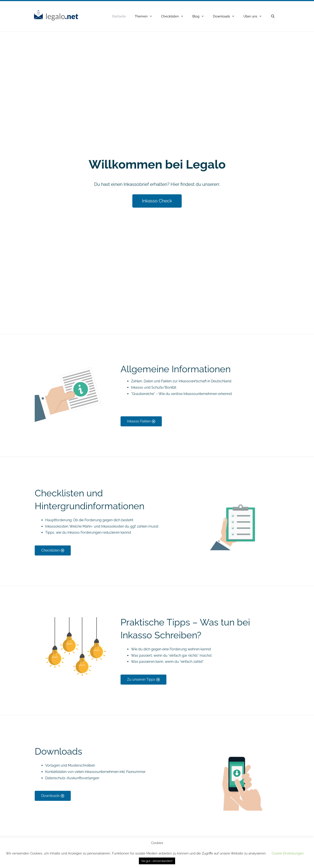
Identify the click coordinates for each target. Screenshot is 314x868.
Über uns (255, 16)
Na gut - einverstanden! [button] (157, 861)
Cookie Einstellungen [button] (288, 853)
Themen (146, 16)
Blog (200, 16)
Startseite (119, 16)
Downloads (226, 16)
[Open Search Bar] (273, 16)
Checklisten (175, 16)
